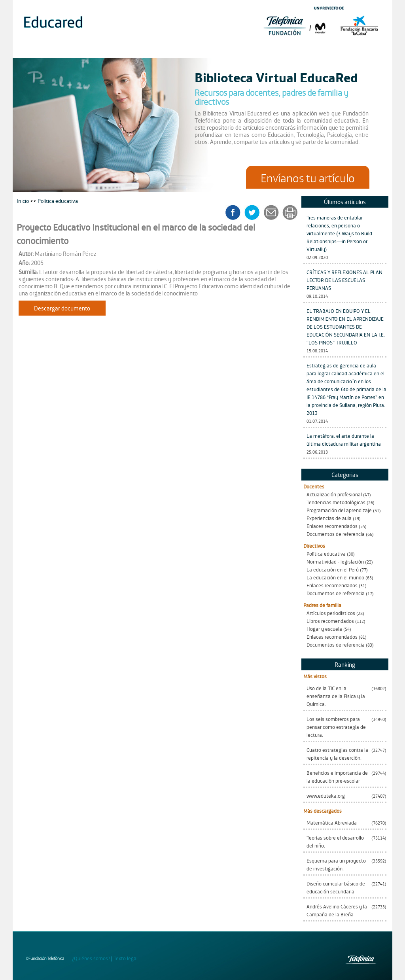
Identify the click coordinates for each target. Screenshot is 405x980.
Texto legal (126, 958)
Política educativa (326, 553)
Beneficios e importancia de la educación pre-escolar (337, 777)
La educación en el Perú (333, 569)
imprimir (290, 212)
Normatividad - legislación (335, 561)
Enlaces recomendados (332, 526)
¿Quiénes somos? (91, 958)
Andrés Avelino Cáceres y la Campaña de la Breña (337, 910)
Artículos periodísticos (331, 613)
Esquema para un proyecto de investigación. (336, 864)
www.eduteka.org (326, 796)
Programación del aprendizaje (339, 510)
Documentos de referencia (336, 534)
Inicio (23, 200)
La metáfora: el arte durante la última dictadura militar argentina (344, 440)
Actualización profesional (334, 494)
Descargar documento (62, 308)
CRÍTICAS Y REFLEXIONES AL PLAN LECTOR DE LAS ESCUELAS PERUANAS (344, 280)
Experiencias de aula (329, 518)
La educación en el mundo (335, 577)
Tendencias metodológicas (336, 502)
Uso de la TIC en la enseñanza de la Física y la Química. (336, 696)
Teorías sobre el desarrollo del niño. (335, 841)
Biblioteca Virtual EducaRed (276, 77)
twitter (255, 212)
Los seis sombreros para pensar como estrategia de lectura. (336, 727)
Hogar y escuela (324, 629)
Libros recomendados (330, 621)
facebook (236, 212)
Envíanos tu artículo (308, 177)
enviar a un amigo (273, 212)
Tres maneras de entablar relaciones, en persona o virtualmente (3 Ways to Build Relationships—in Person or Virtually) (339, 233)
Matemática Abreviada (332, 822)
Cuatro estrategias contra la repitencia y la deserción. (337, 754)
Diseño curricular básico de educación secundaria (336, 887)
